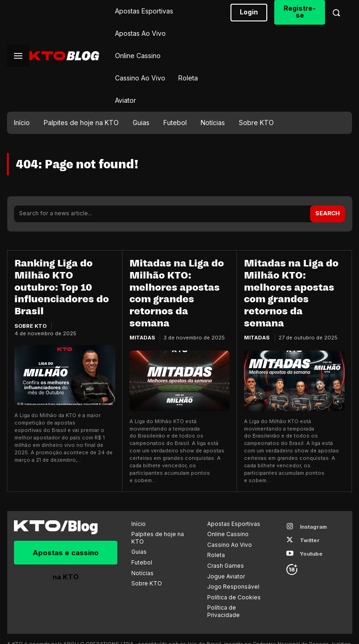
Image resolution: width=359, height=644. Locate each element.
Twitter (307, 508)
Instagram (311, 495)
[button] (336, 13)
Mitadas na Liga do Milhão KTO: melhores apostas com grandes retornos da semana (178, 278)
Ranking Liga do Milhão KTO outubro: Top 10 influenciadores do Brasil (64, 278)
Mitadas (142, 308)
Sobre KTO (30, 308)
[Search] (329, 213)
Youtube (308, 520)
